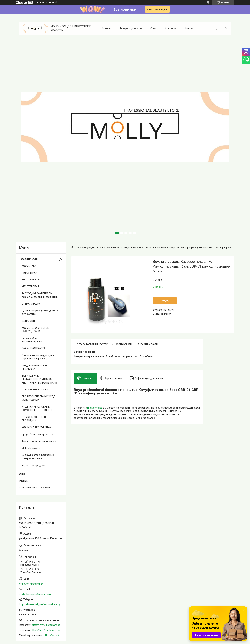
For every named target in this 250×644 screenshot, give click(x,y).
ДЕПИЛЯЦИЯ (29, 321)
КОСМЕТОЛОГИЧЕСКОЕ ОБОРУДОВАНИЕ (35, 330)
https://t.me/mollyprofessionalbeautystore (41, 604)
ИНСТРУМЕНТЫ (31, 280)
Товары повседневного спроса (39, 441)
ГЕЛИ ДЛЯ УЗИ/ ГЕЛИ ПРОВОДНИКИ (34, 419)
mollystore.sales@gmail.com (35, 594)
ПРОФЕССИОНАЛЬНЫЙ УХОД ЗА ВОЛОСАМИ (39, 398)
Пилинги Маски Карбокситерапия (32, 340)
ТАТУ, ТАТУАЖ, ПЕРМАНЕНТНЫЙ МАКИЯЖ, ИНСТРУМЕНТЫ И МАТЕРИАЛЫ (39, 379)
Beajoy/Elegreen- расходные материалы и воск (38, 457)
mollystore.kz (95, 408)
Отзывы (24, 481)
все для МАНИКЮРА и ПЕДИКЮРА (34, 367)
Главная (107, 28)
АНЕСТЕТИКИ (29, 273)
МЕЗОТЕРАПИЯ (30, 286)
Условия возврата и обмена (35, 488)
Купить (165, 301)
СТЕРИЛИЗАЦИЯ (31, 304)
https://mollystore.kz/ (31, 584)
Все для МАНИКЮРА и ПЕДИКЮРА (117, 248)
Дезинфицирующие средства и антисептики (40, 312)
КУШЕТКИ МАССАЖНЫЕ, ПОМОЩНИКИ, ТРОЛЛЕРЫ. (37, 408)
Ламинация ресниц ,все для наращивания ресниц (38, 357)
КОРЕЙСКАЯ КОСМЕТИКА (36, 427)
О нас (153, 28)
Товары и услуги (129, 28)
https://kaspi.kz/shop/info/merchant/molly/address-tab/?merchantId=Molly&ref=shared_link (53, 635)
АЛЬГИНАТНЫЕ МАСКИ (35, 390)
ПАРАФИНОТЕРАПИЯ (34, 348)
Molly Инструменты (33, 448)
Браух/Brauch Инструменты (37, 434)
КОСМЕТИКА (29, 266)
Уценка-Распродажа (34, 465)
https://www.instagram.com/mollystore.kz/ (47, 625)
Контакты (171, 28)
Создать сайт (41, 2)
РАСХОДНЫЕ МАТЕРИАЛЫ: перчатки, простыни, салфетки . (40, 295)
